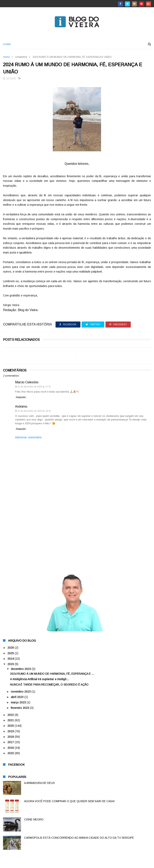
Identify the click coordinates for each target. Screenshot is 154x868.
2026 (11, 648)
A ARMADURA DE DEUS (39, 783)
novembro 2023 (21, 692)
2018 (11, 737)
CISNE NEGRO (34, 820)
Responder (21, 397)
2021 (11, 720)
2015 (11, 753)
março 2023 (19, 703)
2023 (11, 664)
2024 (11, 659)
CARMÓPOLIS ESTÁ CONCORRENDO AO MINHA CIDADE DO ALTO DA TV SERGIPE (79, 838)
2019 (11, 732)
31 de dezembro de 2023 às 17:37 (34, 387)
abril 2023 (18, 697)
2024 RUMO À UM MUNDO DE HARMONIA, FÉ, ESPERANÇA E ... (52, 674)
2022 (11, 715)
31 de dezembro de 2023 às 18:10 (34, 411)
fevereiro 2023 (20, 708)
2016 (11, 748)
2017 (11, 742)
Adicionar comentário (28, 438)
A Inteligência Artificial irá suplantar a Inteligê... (39, 679)
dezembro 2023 (21, 669)
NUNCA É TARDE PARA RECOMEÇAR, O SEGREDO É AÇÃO (49, 685)
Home (7, 44)
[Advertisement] (77, 536)
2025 (11, 653)
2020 (11, 726)
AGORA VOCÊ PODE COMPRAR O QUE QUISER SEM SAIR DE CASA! (69, 801)
